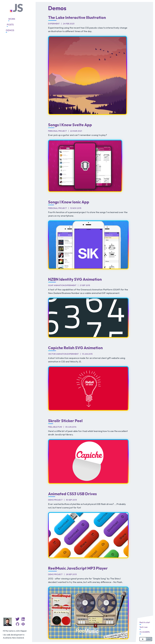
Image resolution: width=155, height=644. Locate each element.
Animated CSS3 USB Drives (72, 494)
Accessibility (145, 632)
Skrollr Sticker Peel (65, 421)
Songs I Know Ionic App (69, 202)
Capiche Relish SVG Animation (75, 348)
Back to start (145, 622)
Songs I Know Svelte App (70, 125)
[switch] (146, 639)
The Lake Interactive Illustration (77, 18)
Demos (10, 30)
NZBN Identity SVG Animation (75, 279)
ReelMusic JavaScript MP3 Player (78, 568)
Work (12, 19)
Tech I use (143, 627)
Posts (10, 25)
